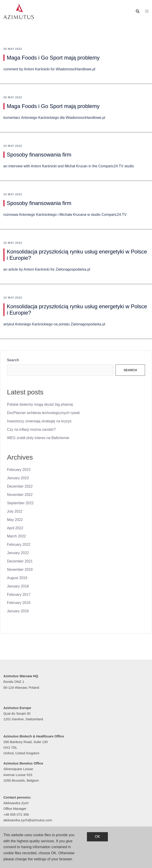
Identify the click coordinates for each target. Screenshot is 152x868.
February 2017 (19, 595)
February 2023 (19, 470)
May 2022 (15, 520)
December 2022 (20, 486)
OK (97, 837)
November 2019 (20, 570)
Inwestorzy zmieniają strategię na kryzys (39, 421)
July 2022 (15, 511)
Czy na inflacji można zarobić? (31, 429)
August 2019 (17, 578)
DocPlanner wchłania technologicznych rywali (43, 413)
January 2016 (18, 611)
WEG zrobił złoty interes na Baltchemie (38, 438)
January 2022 (18, 553)
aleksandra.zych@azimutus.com (28, 820)
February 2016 (19, 603)
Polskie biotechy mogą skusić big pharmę (40, 404)
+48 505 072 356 (16, 814)
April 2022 (15, 528)
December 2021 (20, 561)
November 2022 (20, 495)
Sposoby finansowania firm (39, 155)
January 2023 (18, 478)
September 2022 (20, 503)
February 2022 (19, 545)
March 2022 (17, 536)
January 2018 (18, 586)
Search (13, 360)
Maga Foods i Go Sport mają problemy (53, 58)
